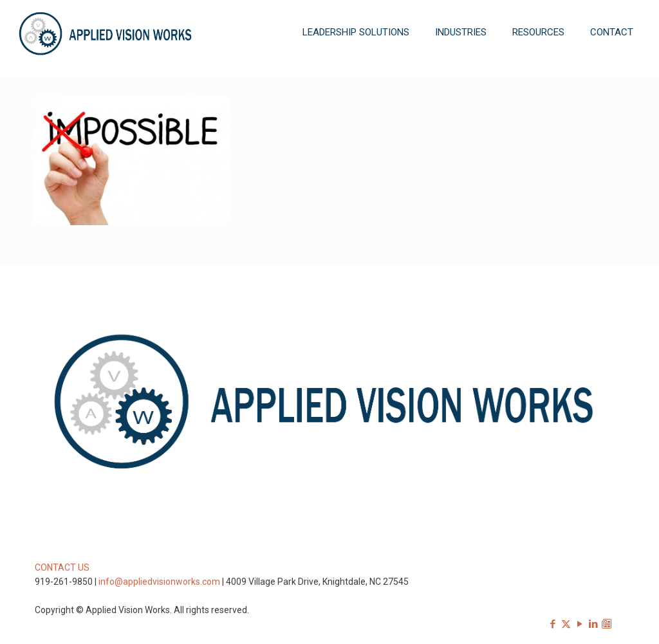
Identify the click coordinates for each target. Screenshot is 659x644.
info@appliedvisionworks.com (159, 582)
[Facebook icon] (552, 624)
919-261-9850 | (67, 582)
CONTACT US (62, 567)
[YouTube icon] (580, 624)
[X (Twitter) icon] (566, 624)
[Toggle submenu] (356, 71)
